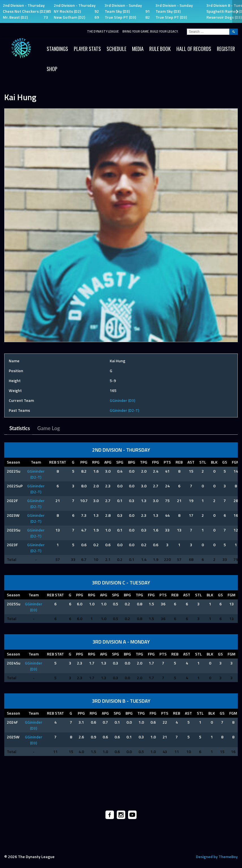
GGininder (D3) (122, 400)
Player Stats (87, 49)
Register (226, 49)
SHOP (52, 69)
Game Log (49, 428)
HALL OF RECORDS (194, 49)
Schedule (116, 49)
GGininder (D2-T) (124, 410)
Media (138, 49)
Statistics (20, 428)
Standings (57, 49)
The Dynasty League (103, 31)
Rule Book (160, 49)
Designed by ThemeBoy (217, 857)
